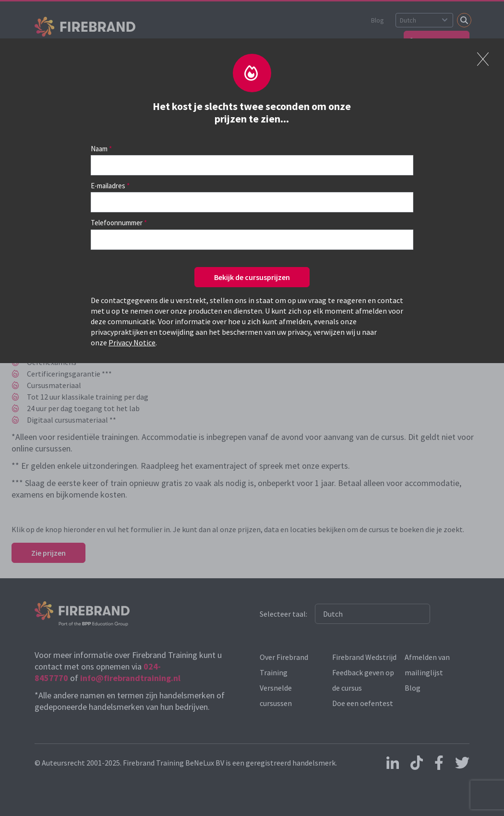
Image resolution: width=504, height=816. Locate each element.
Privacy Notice (132, 342)
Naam (99, 149)
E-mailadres (108, 186)
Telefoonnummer (117, 223)
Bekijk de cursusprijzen (252, 277)
